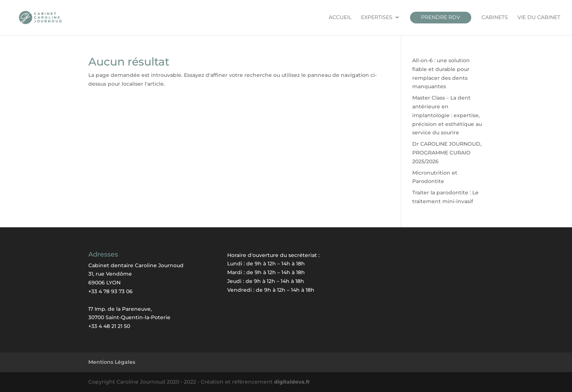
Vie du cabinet (539, 18)
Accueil (340, 18)
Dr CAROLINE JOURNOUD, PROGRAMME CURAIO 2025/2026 (447, 153)
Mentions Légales (112, 362)
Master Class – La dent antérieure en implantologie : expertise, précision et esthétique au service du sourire (447, 115)
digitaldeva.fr (292, 382)
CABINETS (495, 18)
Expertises (377, 18)
